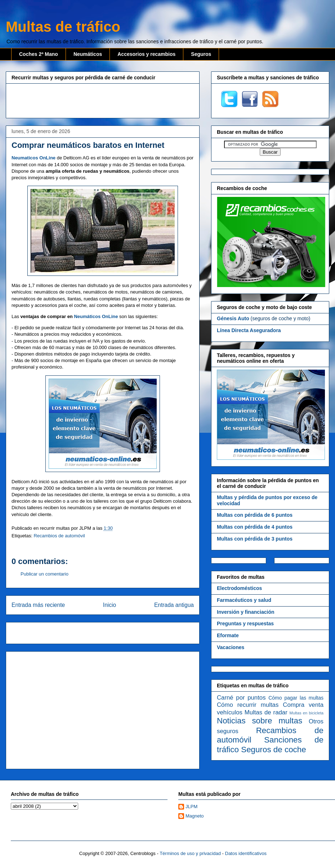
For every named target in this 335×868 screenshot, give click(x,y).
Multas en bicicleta (307, 713)
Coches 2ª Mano (39, 54)
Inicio (110, 605)
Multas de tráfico (63, 27)
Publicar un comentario (44, 574)
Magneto (195, 816)
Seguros (201, 54)
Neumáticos (88, 54)
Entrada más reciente (38, 605)
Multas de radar (266, 712)
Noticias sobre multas (260, 721)
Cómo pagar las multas (296, 698)
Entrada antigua (174, 605)
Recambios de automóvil (59, 536)
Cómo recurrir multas (248, 705)
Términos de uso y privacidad (190, 853)
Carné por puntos (241, 698)
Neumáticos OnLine (96, 316)
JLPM (191, 807)
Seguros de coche (274, 750)
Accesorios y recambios (146, 54)
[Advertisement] (103, 100)
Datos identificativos (246, 853)
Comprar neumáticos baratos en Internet (88, 145)
